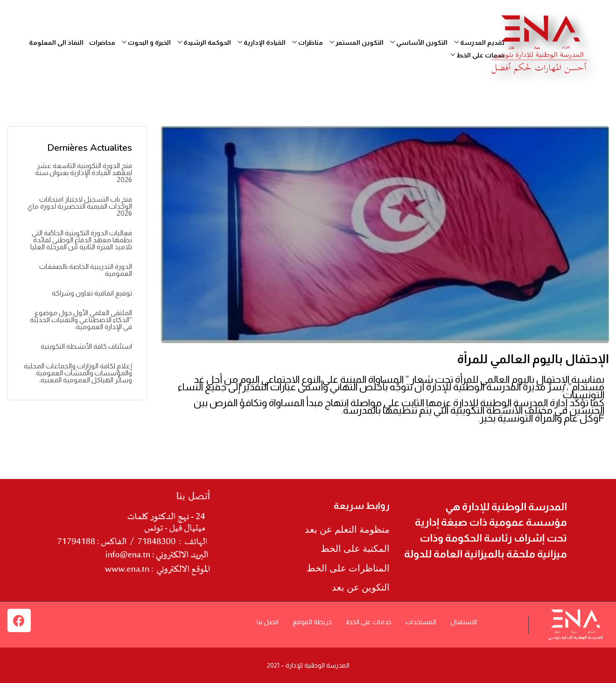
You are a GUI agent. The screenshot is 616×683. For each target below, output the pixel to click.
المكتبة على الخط (355, 549)
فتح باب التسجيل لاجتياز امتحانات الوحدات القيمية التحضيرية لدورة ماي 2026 (80, 206)
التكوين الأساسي (419, 42)
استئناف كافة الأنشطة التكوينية (86, 346)
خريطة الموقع (312, 622)
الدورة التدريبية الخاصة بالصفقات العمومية (86, 270)
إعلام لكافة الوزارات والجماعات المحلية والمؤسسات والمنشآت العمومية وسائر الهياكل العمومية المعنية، (78, 373)
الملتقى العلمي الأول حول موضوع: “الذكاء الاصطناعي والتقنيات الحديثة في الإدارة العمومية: (81, 320)
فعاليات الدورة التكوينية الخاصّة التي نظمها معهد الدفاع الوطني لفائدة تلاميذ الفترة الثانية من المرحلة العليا (81, 240)
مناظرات (308, 42)
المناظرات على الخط (348, 568)
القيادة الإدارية (262, 42)
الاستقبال (464, 622)
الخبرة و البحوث (146, 42)
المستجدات (421, 622)
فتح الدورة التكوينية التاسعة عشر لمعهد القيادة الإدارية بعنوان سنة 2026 (84, 173)
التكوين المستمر (357, 42)
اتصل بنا (268, 622)
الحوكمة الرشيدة (204, 42)
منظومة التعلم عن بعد (347, 529)
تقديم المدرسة (479, 42)
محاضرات (102, 42)
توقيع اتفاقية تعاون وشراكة (92, 293)
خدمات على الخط (477, 55)
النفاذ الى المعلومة (56, 42)
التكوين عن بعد (361, 587)
